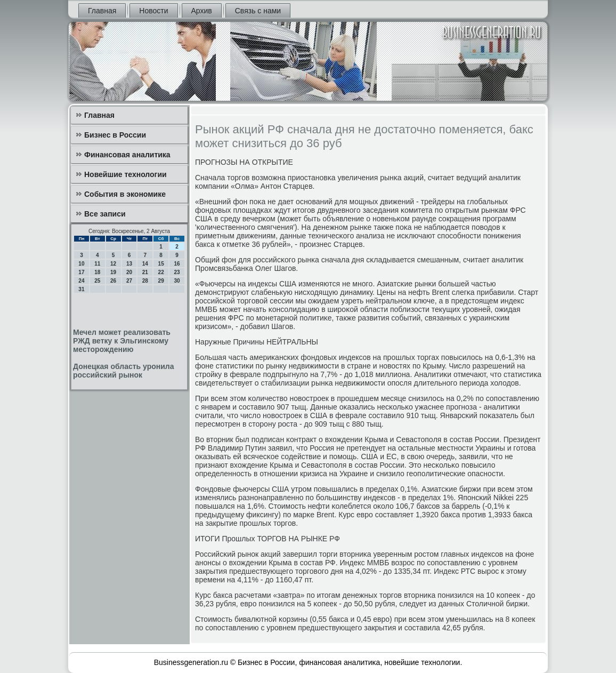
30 (177, 281)
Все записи (105, 214)
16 (177, 264)
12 (113, 264)
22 (161, 272)
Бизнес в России (115, 135)
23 (177, 272)
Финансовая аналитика (127, 155)
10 (81, 264)
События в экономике (125, 194)
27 (129, 281)
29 (161, 281)
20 (129, 272)
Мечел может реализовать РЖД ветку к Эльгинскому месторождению (122, 341)
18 (97, 272)
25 (97, 281)
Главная (102, 11)
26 (113, 281)
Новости (153, 11)
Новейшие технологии (125, 174)
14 (145, 264)
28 (145, 281)
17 (81, 272)
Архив (202, 11)
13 (129, 264)
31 (81, 289)
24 (81, 281)
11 (97, 264)
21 (145, 272)
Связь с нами (258, 11)
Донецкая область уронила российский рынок (124, 371)
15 (161, 264)
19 (113, 272)
